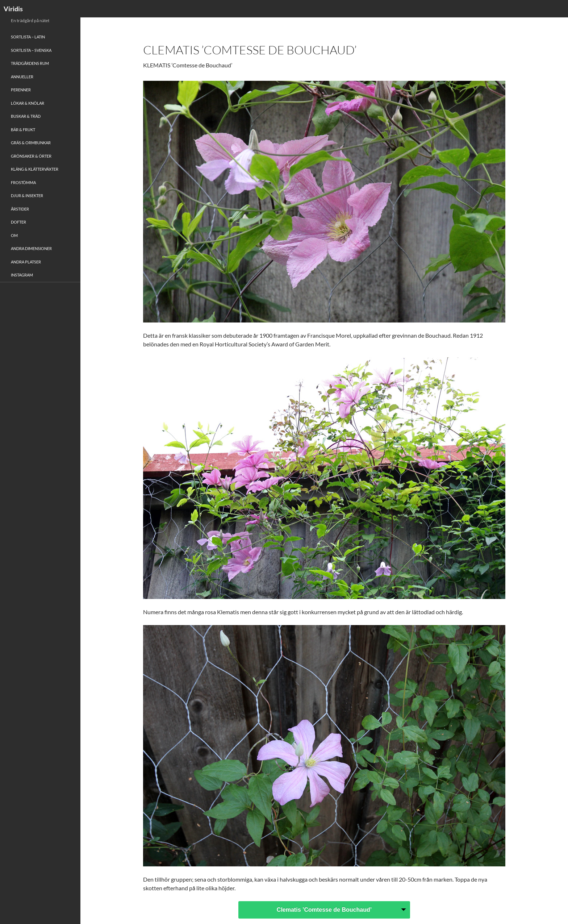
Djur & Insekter (27, 195)
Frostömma (23, 182)
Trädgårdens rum (30, 63)
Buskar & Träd (26, 116)
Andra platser (26, 262)
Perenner (21, 90)
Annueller (22, 77)
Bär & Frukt (23, 130)
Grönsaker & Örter (31, 156)
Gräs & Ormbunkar (31, 143)
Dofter (18, 222)
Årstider (20, 209)
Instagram (22, 275)
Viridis (13, 9)
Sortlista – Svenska (31, 50)
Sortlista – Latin (28, 37)
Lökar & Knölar (28, 103)
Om (14, 235)
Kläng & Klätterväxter (35, 169)
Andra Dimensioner (31, 248)
